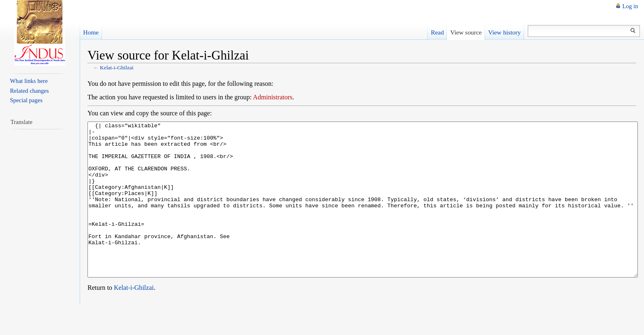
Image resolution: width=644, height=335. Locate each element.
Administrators (273, 97)
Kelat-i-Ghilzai (117, 68)
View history (504, 32)
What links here (29, 81)
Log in (630, 6)
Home (91, 32)
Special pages (26, 100)
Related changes (29, 91)
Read (437, 32)
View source (466, 32)
